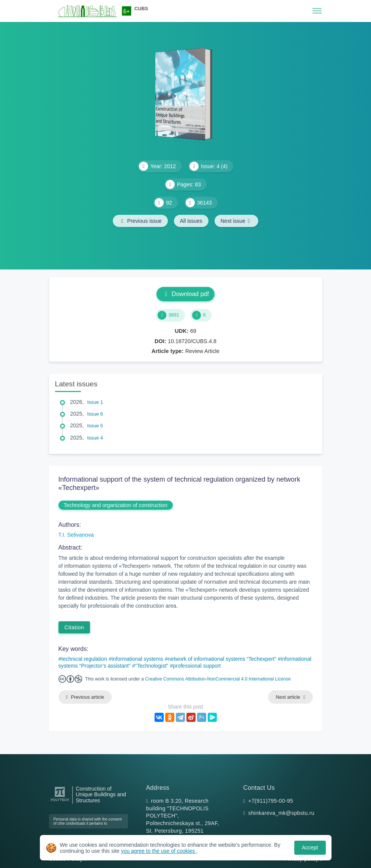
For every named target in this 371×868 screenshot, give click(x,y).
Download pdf (185, 294)
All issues (191, 221)
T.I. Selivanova (76, 535)
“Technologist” (152, 666)
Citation (74, 627)
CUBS (141, 9)
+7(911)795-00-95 (271, 801)
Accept (310, 848)
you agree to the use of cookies (159, 851)
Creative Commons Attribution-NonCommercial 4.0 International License (218, 679)
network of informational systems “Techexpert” (222, 659)
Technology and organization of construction (116, 505)
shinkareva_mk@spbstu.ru (281, 813)
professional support (197, 666)
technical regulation (84, 659)
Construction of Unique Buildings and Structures (101, 795)
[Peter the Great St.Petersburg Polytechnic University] (60, 801)
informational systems (137, 659)
